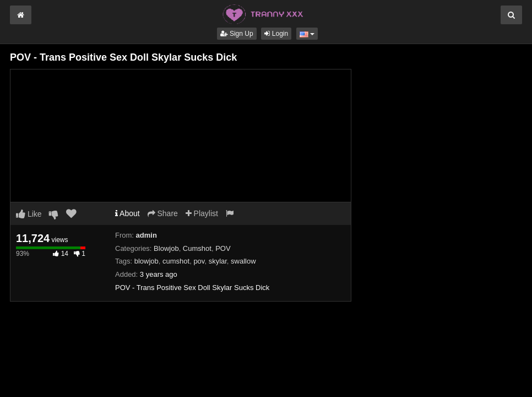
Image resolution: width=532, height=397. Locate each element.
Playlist (202, 213)
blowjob (146, 261)
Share (163, 213)
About (127, 213)
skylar (218, 261)
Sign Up (237, 34)
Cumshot (197, 248)
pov (199, 261)
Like (29, 214)
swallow (243, 261)
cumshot (176, 261)
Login (276, 34)
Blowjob (166, 248)
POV (223, 248)
